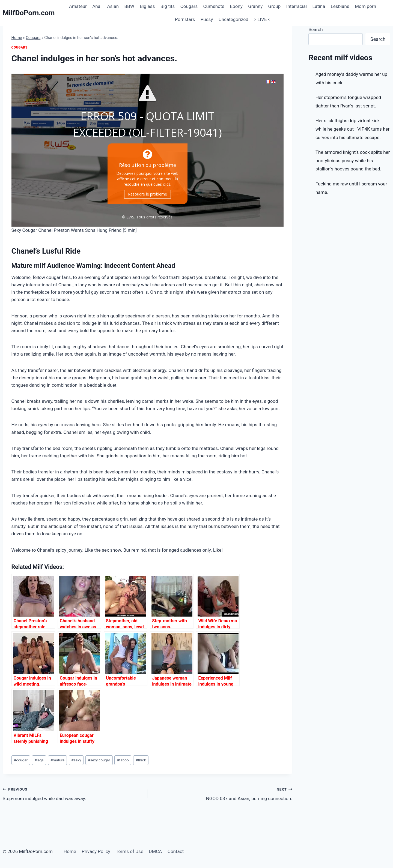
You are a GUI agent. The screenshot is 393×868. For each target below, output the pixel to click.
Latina (319, 6)
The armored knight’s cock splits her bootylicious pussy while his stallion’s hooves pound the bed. (353, 160)
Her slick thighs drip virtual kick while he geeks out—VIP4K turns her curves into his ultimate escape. (352, 129)
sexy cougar (99, 760)
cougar (21, 760)
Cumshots (214, 6)
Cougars (189, 6)
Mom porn (365, 6)
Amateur (78, 6)
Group (275, 6)
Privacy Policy (96, 851)
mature (57, 760)
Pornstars (185, 19)
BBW (129, 6)
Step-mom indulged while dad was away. (73, 793)
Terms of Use (129, 851)
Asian (113, 6)
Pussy (207, 19)
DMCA (155, 851)
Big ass (147, 6)
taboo (123, 760)
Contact (176, 851)
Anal (97, 6)
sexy (76, 760)
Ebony (236, 6)
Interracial (297, 6)
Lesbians (340, 6)
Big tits (168, 6)
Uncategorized (233, 19)
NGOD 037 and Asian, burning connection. (222, 793)
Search (315, 29)
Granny (255, 6)
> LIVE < (262, 19)
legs (39, 760)
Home (17, 38)
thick (141, 760)
